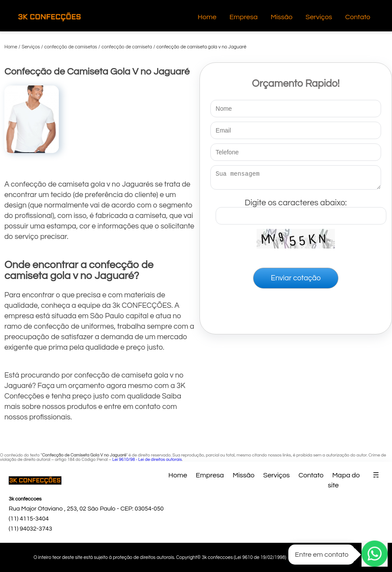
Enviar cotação (296, 281)
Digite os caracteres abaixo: (301, 210)
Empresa (244, 17)
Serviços (319, 17)
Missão (281, 17)
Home (207, 17)
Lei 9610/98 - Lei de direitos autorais (147, 460)
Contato (358, 17)
